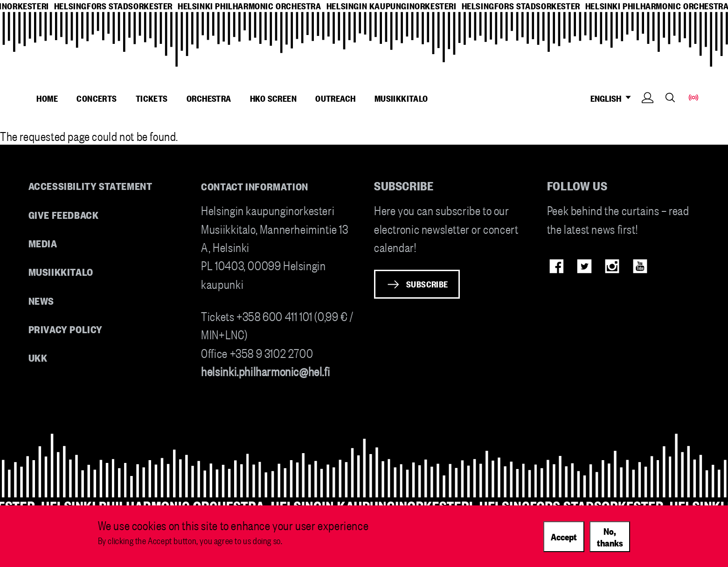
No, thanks (610, 542)
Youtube (640, 266)
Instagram (612, 266)
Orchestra (209, 98)
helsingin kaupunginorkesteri (392, 6)
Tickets (152, 98)
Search (670, 97)
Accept (564, 541)
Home (47, 98)
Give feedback (64, 214)
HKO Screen (273, 98)
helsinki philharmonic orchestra (250, 6)
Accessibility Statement (90, 185)
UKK (38, 357)
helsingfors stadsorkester (113, 6)
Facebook (557, 266)
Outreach (335, 98)
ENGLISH (614, 98)
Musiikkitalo (401, 98)
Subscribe (427, 284)
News (41, 300)
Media (43, 243)
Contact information (255, 186)
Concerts (97, 98)
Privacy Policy (66, 329)
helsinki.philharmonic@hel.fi (265, 371)
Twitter (584, 266)
